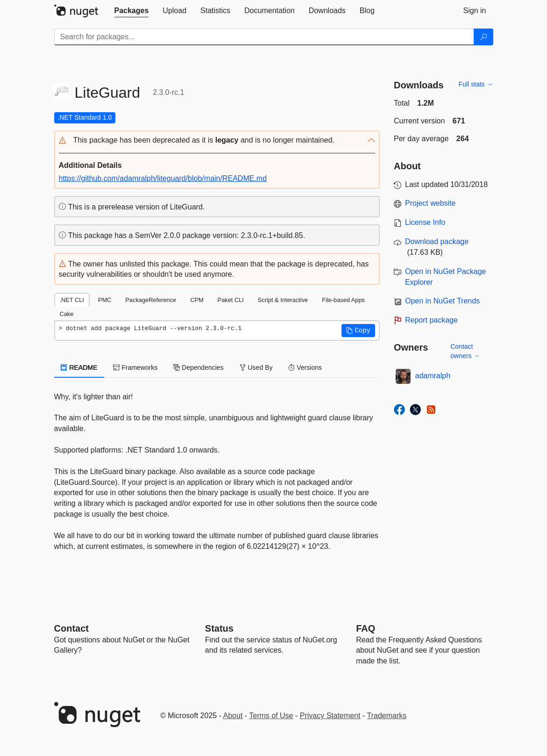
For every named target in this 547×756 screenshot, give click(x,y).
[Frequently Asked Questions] (366, 628)
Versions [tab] (305, 367)
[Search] (483, 37)
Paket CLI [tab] (231, 300)
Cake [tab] (67, 314)
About (233, 716)
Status (219, 628)
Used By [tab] (256, 367)
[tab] (132, 11)
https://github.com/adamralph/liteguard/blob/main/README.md (163, 178)
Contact (71, 628)
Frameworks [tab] (135, 367)
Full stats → (476, 84)
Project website (430, 203)
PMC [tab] (105, 300)
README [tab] (79, 367)
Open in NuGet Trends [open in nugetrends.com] (442, 301)
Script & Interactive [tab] (283, 300)
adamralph (433, 376)
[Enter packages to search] (264, 37)
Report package (431, 320)
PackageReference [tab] (151, 300)
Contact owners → (465, 351)
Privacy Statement (330, 716)
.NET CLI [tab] (72, 300)
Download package (437, 241)
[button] (217, 140)
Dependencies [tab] (198, 367)
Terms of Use (271, 716)
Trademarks (387, 716)
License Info (425, 222)
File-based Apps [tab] (343, 300)
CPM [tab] (197, 300)
